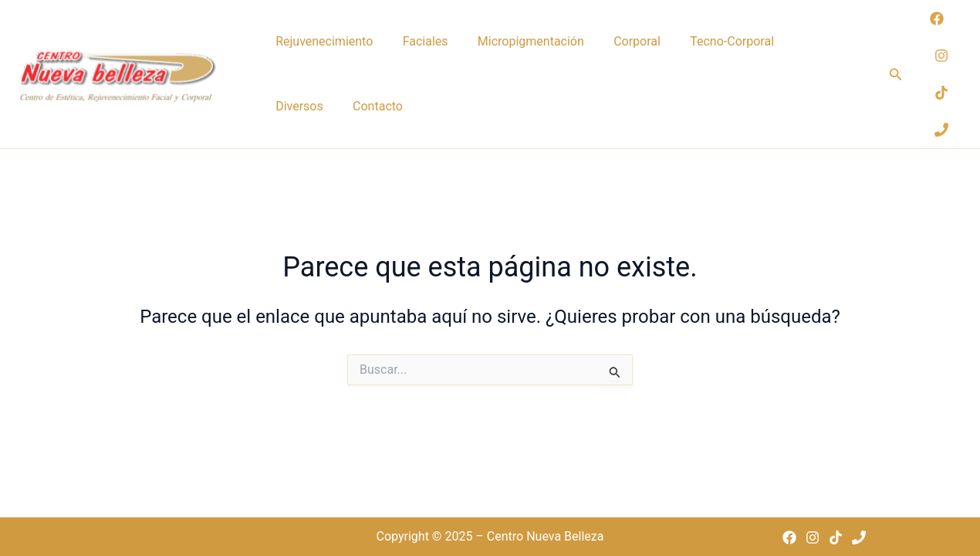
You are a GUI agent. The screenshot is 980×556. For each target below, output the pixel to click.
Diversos (792, 42)
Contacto (297, 127)
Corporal (615, 42)
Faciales (416, 42)
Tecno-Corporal (703, 42)
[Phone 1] (941, 141)
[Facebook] (937, 29)
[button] (896, 85)
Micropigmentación (515, 42)
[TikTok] (941, 103)
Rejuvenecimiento (321, 42)
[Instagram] (941, 66)
